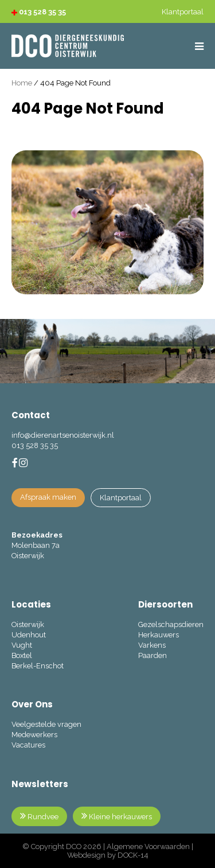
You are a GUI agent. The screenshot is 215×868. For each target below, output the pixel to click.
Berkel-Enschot (38, 666)
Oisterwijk (28, 624)
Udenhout (29, 635)
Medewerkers (34, 735)
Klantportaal (121, 498)
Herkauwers (159, 635)
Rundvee (39, 816)
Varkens (152, 645)
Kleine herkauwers (117, 816)
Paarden (153, 655)
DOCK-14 (133, 855)
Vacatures (28, 745)
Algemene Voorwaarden (148, 846)
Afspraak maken (48, 497)
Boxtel (22, 655)
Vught (22, 645)
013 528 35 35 (39, 12)
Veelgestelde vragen (46, 724)
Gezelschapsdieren (171, 624)
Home (22, 83)
